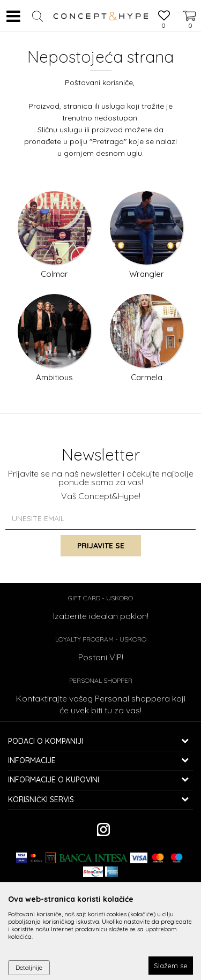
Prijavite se (101, 546)
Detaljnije (29, 967)
